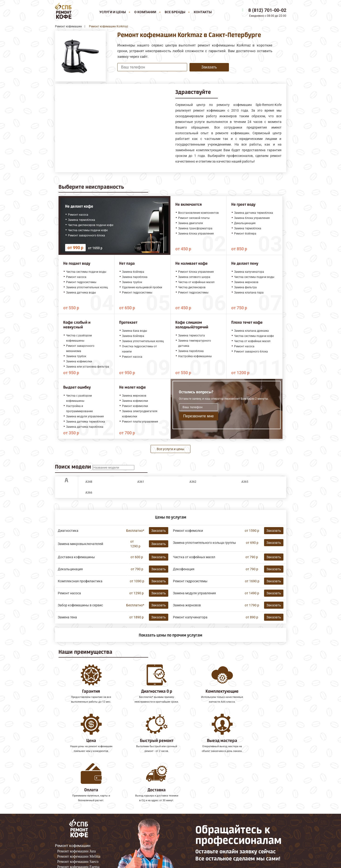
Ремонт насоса (69, 593)
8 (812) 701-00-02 (267, 10)
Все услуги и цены (170, 449)
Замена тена (67, 617)
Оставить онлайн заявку (219, 839)
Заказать (209, 67)
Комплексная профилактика (80, 581)
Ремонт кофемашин (73, 801)
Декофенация (184, 569)
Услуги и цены (113, 12)
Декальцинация (70, 569)
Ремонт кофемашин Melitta (79, 811)
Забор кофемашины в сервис (80, 605)
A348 (89, 482)
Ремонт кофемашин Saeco (78, 817)
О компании (145, 12)
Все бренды (175, 12)
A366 (89, 493)
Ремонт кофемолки (188, 531)
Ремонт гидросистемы (190, 581)
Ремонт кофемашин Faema (78, 822)
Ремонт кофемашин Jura (77, 806)
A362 (193, 482)
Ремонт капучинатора (190, 617)
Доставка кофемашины (76, 557)
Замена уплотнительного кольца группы (204, 543)
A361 (141, 482)
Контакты (203, 12)
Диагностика (68, 531)
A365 (245, 482)
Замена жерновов (187, 605)
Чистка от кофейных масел (194, 557)
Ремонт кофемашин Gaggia (79, 827)
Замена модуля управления (194, 593)
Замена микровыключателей (80, 544)
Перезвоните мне (198, 416)
